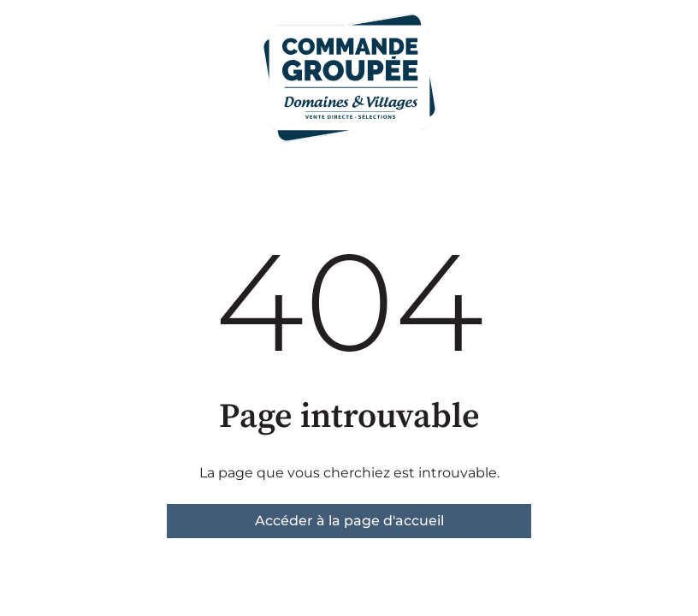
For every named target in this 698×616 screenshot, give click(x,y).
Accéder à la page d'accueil (349, 521)
